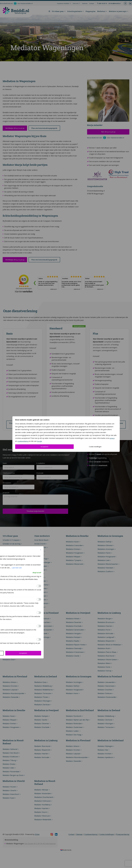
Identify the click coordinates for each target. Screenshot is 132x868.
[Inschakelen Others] (39, 639)
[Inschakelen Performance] (39, 613)
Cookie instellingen (95, 447)
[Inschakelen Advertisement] (39, 626)
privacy (112, 438)
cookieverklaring (23, 441)
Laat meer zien (17, 568)
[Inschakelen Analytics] (39, 599)
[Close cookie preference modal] (41, 550)
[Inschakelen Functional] (39, 586)
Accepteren (44, 447)
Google (39, 441)
